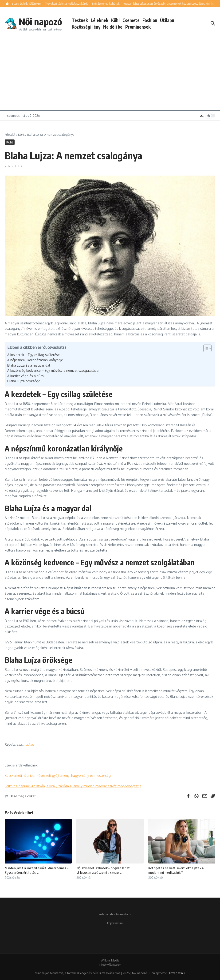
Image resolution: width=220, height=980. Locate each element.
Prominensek (138, 27)
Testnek (80, 20)
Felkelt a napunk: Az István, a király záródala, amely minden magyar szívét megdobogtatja (73, 786)
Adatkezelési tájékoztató (115, 914)
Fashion (150, 20)
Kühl (115, 20)
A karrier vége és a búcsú (26, 376)
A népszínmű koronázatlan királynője (35, 360)
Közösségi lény (86, 27)
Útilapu (167, 20)
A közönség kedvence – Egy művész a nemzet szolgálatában (54, 370)
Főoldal (10, 135)
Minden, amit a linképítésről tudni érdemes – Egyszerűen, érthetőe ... (37, 870)
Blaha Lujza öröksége (24, 381)
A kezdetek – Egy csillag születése (33, 355)
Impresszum (115, 923)
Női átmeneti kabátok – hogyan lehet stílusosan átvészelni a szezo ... (103, 870)
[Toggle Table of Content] (205, 348)
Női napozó (40, 22)
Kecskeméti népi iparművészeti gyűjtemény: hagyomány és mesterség (58, 775)
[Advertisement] (110, 75)
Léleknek (100, 20)
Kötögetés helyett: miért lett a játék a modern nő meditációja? (176, 870)
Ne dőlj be (113, 27)
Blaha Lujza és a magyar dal (29, 365)
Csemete (131, 20)
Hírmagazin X (177, 973)
